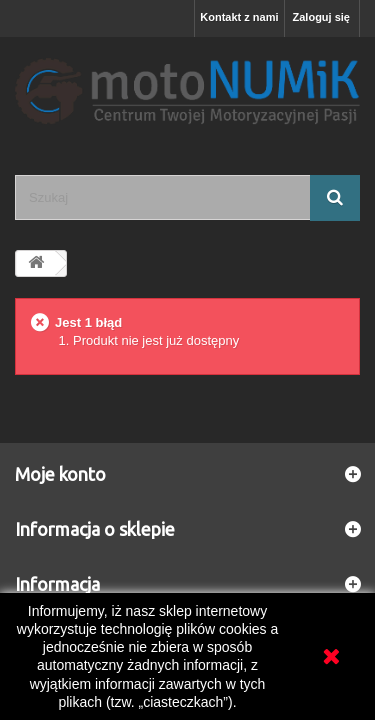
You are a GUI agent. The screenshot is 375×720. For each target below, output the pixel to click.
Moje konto (60, 474)
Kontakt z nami (239, 17)
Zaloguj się (321, 17)
